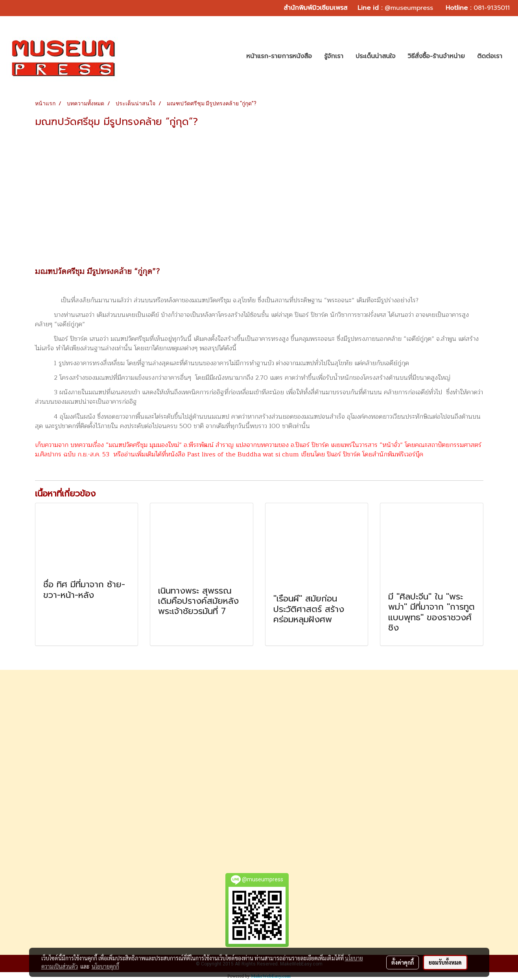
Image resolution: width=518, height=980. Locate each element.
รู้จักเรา (334, 56)
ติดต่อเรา (490, 56)
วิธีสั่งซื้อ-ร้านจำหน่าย (436, 56)
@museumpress (409, 8)
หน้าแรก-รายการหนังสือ (279, 56)
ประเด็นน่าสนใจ (375, 56)
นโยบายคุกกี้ (105, 966)
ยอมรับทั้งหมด (445, 962)
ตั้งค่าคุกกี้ (403, 962)
